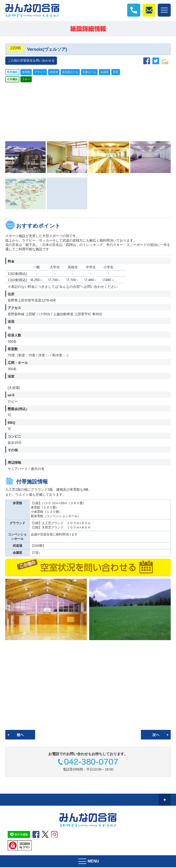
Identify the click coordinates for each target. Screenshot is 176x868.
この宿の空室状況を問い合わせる (31, 61)
